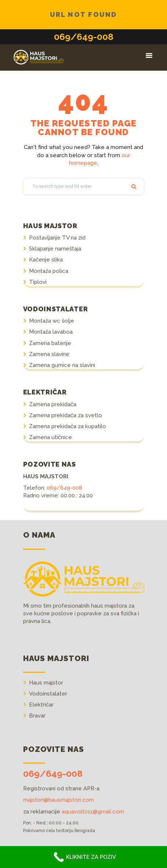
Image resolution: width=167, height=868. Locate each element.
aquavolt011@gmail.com (93, 812)
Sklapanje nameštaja (55, 249)
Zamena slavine (49, 354)
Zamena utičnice (50, 437)
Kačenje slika (46, 260)
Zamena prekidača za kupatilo (68, 426)
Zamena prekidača (53, 404)
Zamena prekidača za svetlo (66, 415)
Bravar (37, 716)
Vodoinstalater (48, 694)
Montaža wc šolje (52, 321)
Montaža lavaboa (51, 332)
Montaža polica (49, 271)
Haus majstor (46, 683)
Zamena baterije (50, 343)
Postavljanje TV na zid (57, 238)
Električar (41, 705)
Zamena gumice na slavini (62, 365)
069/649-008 (84, 37)
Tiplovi (38, 282)
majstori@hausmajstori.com (59, 800)
